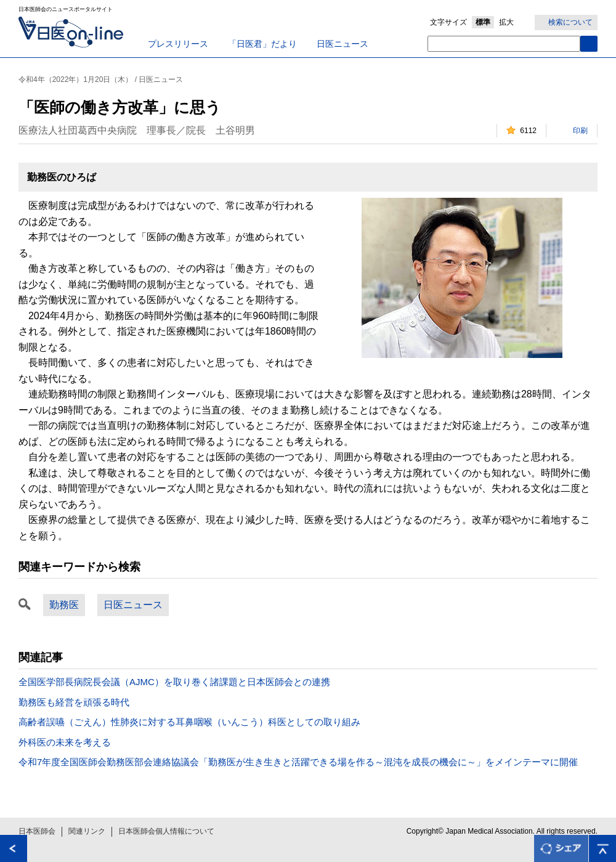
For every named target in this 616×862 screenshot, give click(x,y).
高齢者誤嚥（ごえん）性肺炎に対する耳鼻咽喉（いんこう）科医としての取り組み (189, 722)
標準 (483, 22)
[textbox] (504, 44)
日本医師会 (37, 831)
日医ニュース (342, 44)
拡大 (506, 22)
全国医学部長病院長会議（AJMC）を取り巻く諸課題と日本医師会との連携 (174, 682)
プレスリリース (178, 44)
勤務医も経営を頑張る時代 (74, 702)
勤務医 (64, 605)
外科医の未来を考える (65, 742)
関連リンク (87, 831)
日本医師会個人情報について (166, 831)
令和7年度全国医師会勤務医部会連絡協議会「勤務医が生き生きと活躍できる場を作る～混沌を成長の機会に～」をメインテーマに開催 (298, 762)
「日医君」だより (262, 44)
